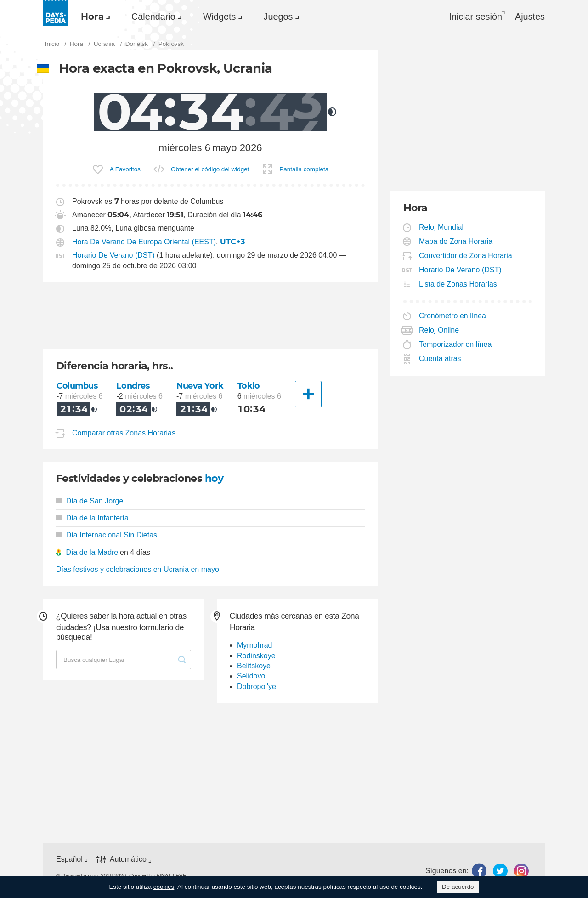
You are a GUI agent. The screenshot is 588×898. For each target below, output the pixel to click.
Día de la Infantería (92, 518)
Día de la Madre (92, 552)
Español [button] (69, 859)
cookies (164, 887)
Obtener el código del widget (210, 169)
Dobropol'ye (257, 686)
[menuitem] (93, 17)
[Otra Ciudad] (308, 394)
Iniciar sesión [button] (475, 17)
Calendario (153, 17)
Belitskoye (254, 666)
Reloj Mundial (441, 227)
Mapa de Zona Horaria (456, 241)
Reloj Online (439, 330)
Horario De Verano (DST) (113, 255)
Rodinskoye (256, 656)
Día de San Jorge (90, 501)
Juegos (278, 17)
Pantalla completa (304, 169)
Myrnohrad (254, 645)
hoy (214, 478)
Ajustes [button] (530, 17)
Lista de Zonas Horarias (458, 284)
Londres (133, 386)
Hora (92, 17)
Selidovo (251, 676)
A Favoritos (125, 169)
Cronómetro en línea (453, 316)
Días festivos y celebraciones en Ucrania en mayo (138, 569)
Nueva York (200, 386)
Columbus (77, 386)
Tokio (249, 386)
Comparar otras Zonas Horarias (124, 433)
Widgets (220, 17)
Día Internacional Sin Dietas (107, 535)
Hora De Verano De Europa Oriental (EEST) (144, 242)
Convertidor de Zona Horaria (466, 256)
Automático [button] (128, 860)
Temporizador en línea (455, 344)
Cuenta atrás (440, 359)
